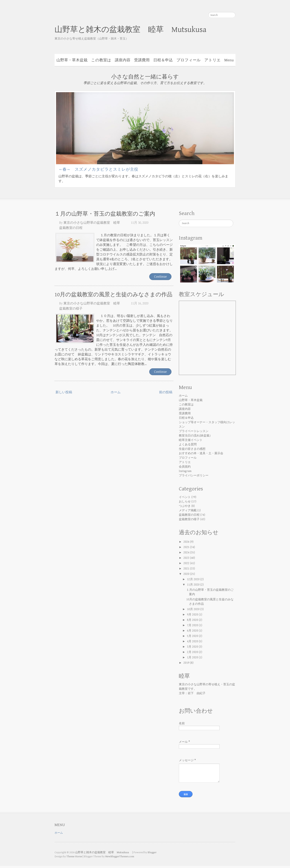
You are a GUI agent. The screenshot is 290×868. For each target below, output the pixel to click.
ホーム (116, 392)
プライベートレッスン (194, 431)
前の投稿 (166, 392)
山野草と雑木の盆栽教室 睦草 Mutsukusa (134, 30)
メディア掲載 (188, 510)
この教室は (101, 60)
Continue (160, 277)
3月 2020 (193, 647)
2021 (187, 569)
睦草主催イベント (191, 440)
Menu (229, 60)
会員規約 (185, 467)
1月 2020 (193, 658)
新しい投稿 (64, 392)
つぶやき (185, 506)
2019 (187, 663)
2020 (187, 574)
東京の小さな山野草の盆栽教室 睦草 (92, 223)
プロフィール (189, 60)
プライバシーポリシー (194, 476)
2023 (187, 558)
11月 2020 (194, 585)
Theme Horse (74, 858)
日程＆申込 (163, 60)
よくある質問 (188, 445)
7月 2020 (193, 625)
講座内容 (123, 60)
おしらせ (185, 502)
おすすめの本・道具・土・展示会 (201, 453)
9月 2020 (193, 615)
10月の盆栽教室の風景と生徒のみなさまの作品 (113, 295)
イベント (185, 497)
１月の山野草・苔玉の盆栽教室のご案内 (105, 214)
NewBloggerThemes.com (120, 858)
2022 (187, 563)
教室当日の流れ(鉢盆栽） (196, 436)
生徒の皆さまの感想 (192, 449)
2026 (187, 542)
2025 (187, 547)
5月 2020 (193, 636)
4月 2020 (193, 641)
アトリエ (213, 60)
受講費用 (142, 60)
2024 (187, 553)
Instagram (185, 471)
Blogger (152, 854)
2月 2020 (193, 652)
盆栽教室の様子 (71, 309)
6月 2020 (193, 631)
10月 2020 (194, 609)
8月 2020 (193, 620)
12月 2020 (194, 579)
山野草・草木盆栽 (72, 60)
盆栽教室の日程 (71, 228)
